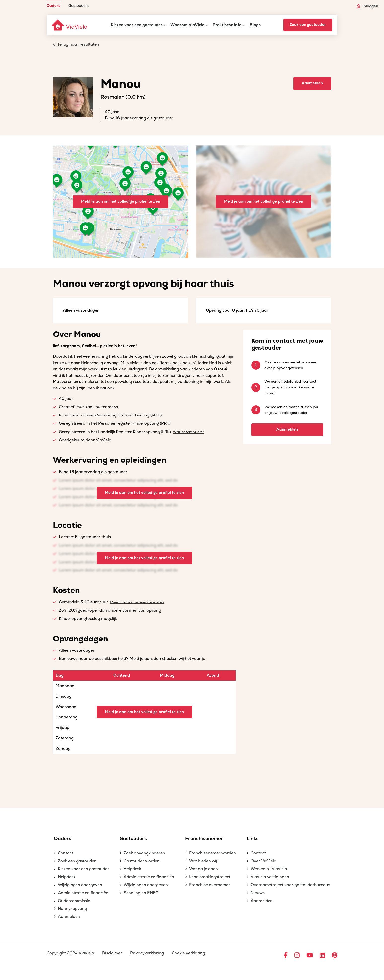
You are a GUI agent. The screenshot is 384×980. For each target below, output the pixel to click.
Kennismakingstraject (210, 877)
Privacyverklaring (147, 953)
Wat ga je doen (203, 869)
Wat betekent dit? (189, 432)
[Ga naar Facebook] (286, 956)
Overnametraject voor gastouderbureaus (290, 885)
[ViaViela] (70, 25)
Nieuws (258, 893)
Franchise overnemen (210, 885)
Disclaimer (112, 953)
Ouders (54, 6)
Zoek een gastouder (308, 25)
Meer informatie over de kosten (137, 602)
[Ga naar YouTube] (310, 956)
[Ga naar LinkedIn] (322, 956)
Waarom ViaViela (188, 25)
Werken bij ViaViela (269, 869)
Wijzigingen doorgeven (80, 885)
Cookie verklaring (189, 953)
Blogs (255, 25)
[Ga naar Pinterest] (334, 956)
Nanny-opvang (73, 909)
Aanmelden (312, 83)
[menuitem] (54, 4)
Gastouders (79, 6)
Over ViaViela (264, 861)
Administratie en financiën (83, 893)
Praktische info (227, 25)
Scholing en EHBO (141, 893)
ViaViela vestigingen (270, 877)
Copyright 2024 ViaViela (70, 953)
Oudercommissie (74, 901)
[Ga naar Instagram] (297, 956)
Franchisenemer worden (212, 853)
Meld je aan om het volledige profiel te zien (121, 202)
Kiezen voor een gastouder (137, 25)
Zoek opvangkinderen (144, 853)
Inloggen (367, 6)
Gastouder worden (142, 861)
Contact (65, 853)
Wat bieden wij (203, 861)
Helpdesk (67, 877)
